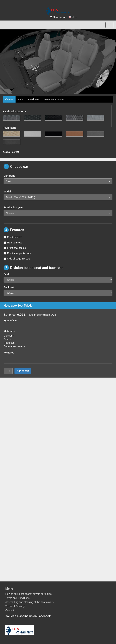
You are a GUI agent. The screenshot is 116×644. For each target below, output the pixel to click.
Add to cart (23, 371)
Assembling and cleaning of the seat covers (29, 602)
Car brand (9, 176)
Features (9, 353)
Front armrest (13, 237)
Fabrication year (13, 207)
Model (7, 192)
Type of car (10, 320)
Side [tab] (21, 100)
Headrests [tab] (34, 100)
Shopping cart (58, 17)
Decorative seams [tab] (54, 100)
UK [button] (73, 17)
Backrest (9, 287)
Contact (10, 610)
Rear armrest (13, 243)
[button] (58, 181)
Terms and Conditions (17, 598)
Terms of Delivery (15, 606)
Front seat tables (15, 248)
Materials (9, 331)
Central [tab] (9, 99)
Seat (6, 274)
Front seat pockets (17, 253)
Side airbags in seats (17, 259)
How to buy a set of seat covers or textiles (28, 594)
